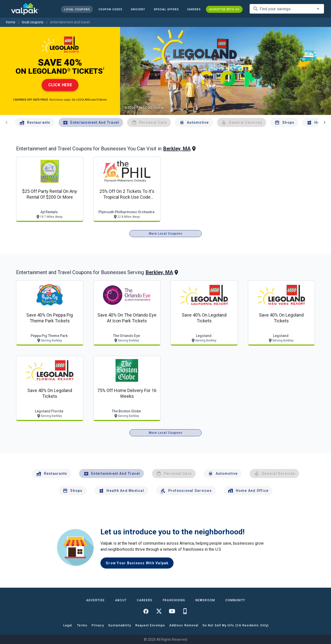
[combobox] (287, 9)
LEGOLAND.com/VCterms (92, 100)
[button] (166, 9)
